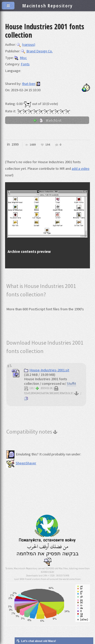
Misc (21, 58)
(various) (26, 44)
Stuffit (71, 384)
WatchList (47, 120)
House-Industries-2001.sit (47, 370)
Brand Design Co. (37, 51)
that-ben (29, 84)
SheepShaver (21, 463)
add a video (81, 168)
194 (48, 145)
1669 (33, 145)
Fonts (25, 64)
